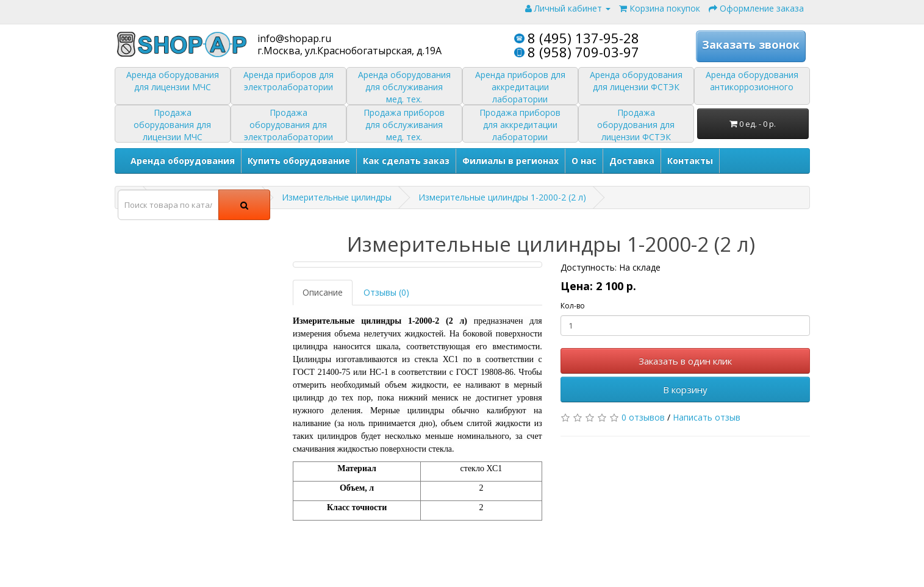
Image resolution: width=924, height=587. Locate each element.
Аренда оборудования (183, 161)
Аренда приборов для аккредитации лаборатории (520, 87)
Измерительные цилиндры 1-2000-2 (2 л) (502, 197)
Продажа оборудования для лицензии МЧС (172, 125)
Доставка (632, 161)
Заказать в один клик (685, 361)
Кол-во (573, 306)
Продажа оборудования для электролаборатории (288, 125)
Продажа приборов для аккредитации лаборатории (520, 125)
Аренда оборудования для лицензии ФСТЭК (636, 81)
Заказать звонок (751, 45)
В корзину (685, 390)
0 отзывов (643, 417)
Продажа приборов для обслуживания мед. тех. (404, 125)
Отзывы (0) (386, 292)
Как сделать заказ (406, 161)
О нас (584, 161)
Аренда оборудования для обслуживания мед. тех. (404, 87)
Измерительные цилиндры (337, 197)
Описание (323, 292)
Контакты (690, 161)
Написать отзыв (707, 417)
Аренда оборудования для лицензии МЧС (173, 81)
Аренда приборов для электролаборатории (288, 81)
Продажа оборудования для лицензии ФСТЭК (636, 125)
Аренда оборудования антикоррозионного (752, 81)
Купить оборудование (299, 161)
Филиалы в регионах (510, 161)
